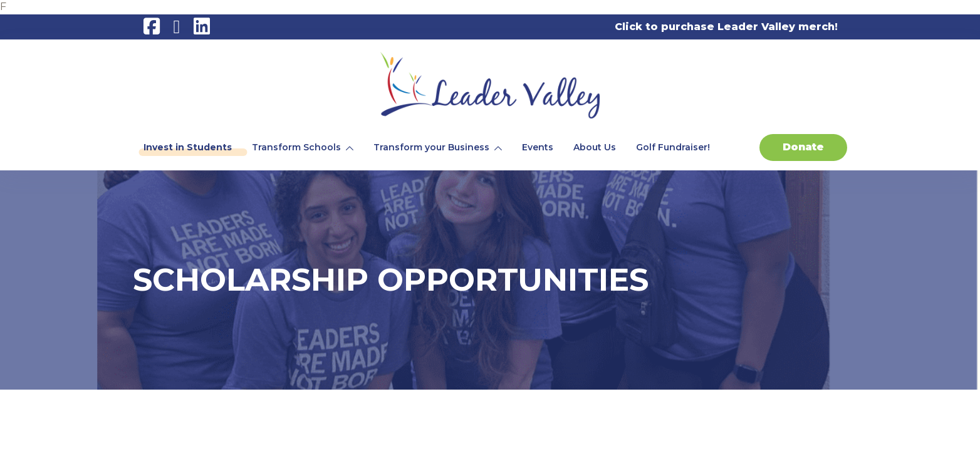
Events (538, 147)
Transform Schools (296, 147)
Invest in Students (188, 147)
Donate (803, 147)
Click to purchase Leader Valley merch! (726, 27)
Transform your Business (431, 147)
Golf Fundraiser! (673, 147)
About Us (595, 147)
